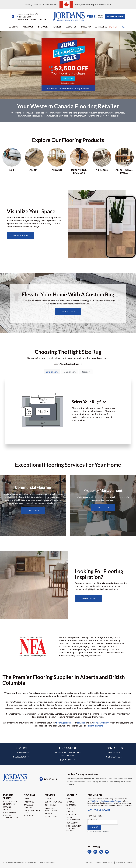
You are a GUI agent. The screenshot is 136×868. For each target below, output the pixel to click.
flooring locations (95, 726)
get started (113, 757)
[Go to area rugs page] (102, 161)
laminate (109, 113)
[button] (51, 17)
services (81, 723)
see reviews (20, 757)
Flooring (13, 27)
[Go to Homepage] (15, 778)
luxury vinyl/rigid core (27, 116)
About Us (71, 27)
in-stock (65, 116)
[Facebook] (89, 852)
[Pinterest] (101, 852)
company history (101, 723)
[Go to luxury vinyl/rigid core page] (79, 161)
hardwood (119, 113)
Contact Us (101, 27)
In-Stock (43, 27)
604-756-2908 (25, 17)
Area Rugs (28, 27)
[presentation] (106, 838)
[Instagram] (95, 852)
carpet (101, 113)
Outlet (113, 27)
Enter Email (93, 819)
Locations (87, 27)
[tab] (52, 372)
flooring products (64, 723)
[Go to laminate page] (34, 161)
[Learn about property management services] (103, 508)
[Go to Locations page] (48, 779)
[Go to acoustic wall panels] (124, 161)
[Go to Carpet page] (12, 161)
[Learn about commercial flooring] (33, 511)
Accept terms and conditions (100, 832)
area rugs (47, 116)
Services (57, 27)
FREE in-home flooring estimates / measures (106, 801)
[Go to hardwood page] (57, 161)
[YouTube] (107, 852)
